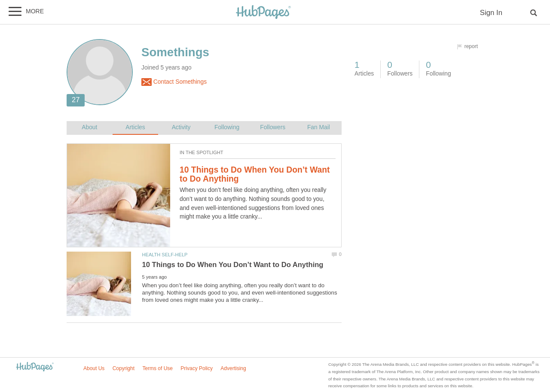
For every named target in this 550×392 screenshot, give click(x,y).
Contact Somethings (174, 82)
